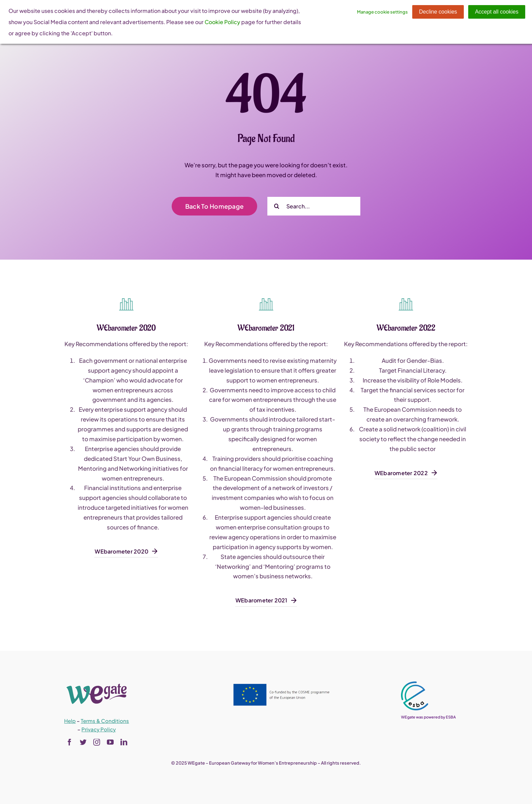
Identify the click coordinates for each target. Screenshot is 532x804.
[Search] (277, 206)
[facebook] (70, 742)
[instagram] (97, 742)
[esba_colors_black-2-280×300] (415, 684)
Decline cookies (438, 12)
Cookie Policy (222, 22)
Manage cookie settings (382, 12)
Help (70, 721)
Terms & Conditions (105, 721)
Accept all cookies (497, 12)
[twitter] (83, 742)
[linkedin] (124, 742)
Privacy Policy (99, 729)
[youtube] (110, 742)
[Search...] (314, 206)
